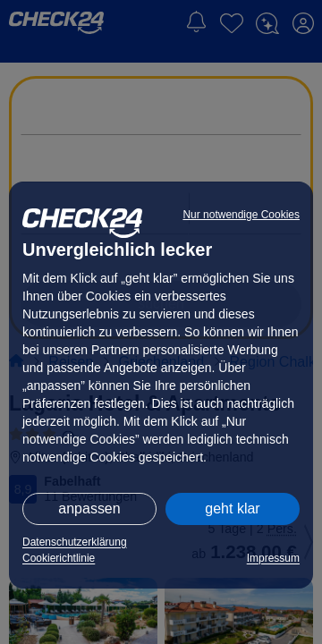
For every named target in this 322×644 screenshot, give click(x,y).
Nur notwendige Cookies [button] (241, 215)
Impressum (273, 558)
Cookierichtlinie (59, 558)
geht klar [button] (232, 508)
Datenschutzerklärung (75, 542)
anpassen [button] (89, 508)
